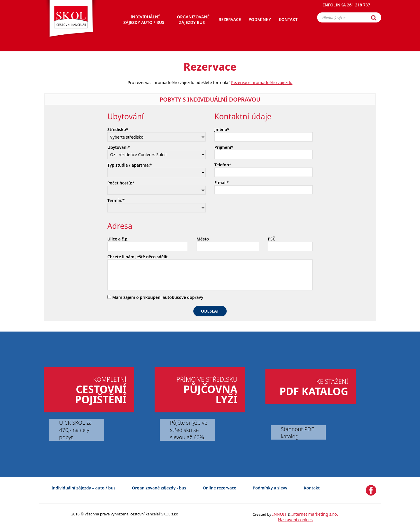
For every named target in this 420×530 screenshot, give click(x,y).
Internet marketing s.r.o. (315, 514)
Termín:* (116, 200)
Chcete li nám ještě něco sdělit (138, 257)
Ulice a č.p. (118, 239)
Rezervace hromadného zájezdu (262, 82)
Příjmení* (224, 147)
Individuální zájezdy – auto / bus (83, 488)
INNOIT (279, 514)
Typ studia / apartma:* (130, 165)
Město (203, 239)
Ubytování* (119, 147)
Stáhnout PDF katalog (297, 432)
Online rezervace (219, 488)
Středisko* (118, 129)
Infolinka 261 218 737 (347, 7)
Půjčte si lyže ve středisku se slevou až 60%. (189, 430)
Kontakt (312, 488)
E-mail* (222, 183)
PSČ (271, 239)
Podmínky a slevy (270, 488)
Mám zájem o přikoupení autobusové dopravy (155, 297)
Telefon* (223, 165)
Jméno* (222, 129)
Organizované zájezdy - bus (159, 488)
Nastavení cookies (295, 520)
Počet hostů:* (121, 183)
